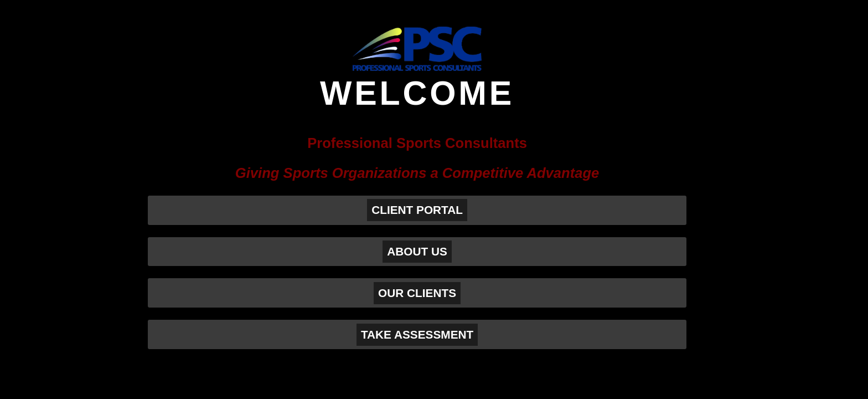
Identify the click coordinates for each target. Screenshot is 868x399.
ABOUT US (417, 251)
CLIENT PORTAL (417, 210)
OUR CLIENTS (417, 293)
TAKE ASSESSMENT (417, 334)
